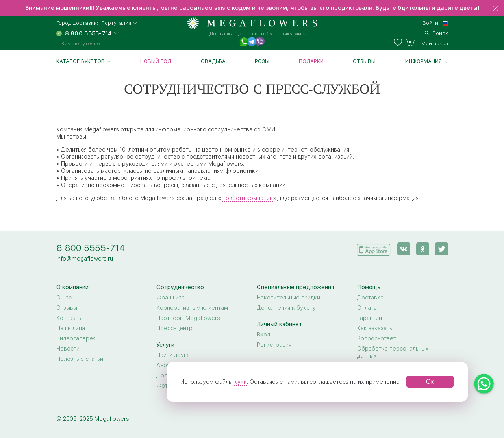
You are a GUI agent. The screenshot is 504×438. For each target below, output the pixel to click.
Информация (423, 61)
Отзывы (364, 61)
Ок (430, 382)
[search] (436, 32)
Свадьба (213, 61)
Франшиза (170, 298)
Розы (262, 61)
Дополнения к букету (286, 308)
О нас (64, 298)
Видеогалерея (76, 338)
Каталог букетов (81, 61)
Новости (68, 349)
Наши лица (71, 328)
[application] (374, 249)
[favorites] (399, 43)
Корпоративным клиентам (192, 308)
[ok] (423, 249)
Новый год (156, 61)
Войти (430, 23)
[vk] (404, 249)
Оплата (367, 308)
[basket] (427, 43)
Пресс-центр (174, 328)
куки (241, 382)
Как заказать (375, 328)
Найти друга (173, 355)
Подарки (311, 61)
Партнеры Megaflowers (188, 318)
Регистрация (274, 345)
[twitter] (442, 249)
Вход (263, 335)
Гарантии (370, 318)
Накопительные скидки (288, 298)
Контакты (69, 318)
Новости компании (247, 198)
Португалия (116, 23)
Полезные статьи (80, 359)
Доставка (370, 298)
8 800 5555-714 (91, 248)
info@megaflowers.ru (85, 259)
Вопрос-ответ (377, 338)
